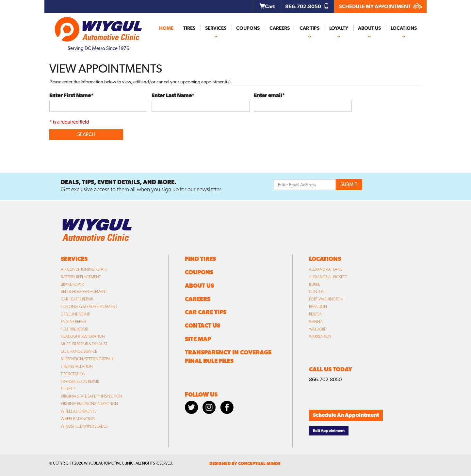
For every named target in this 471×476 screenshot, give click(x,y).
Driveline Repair (75, 314)
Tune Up (68, 389)
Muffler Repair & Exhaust (84, 344)
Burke (315, 284)
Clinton (317, 292)
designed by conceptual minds (245, 463)
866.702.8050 (307, 6)
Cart (267, 6)
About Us (369, 28)
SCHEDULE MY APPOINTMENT (380, 6)
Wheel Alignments (79, 411)
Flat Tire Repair (74, 329)
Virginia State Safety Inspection (91, 396)
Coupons (248, 28)
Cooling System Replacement (89, 307)
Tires (189, 28)
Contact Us (203, 325)
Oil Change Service (79, 351)
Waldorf (317, 329)
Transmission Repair (80, 382)
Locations (404, 28)
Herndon (318, 307)
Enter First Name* (71, 95)
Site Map (198, 339)
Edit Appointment (329, 431)
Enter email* (269, 95)
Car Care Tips (206, 312)
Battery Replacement (81, 277)
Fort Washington (326, 299)
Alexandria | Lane (326, 269)
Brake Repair (72, 284)
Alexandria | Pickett (328, 277)
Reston (316, 314)
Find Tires (200, 259)
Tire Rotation (73, 374)
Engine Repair (73, 322)
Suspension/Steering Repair (87, 359)
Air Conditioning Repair (84, 269)
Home (166, 28)
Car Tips (309, 28)
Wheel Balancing (78, 419)
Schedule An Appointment (346, 415)
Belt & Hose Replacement (84, 292)
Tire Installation (77, 366)
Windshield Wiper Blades (84, 426)
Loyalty (339, 28)
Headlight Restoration (83, 336)
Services (216, 28)
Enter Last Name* (173, 95)
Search (86, 134)
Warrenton (320, 336)
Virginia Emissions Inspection (89, 404)
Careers (280, 28)
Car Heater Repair (77, 299)
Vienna (316, 322)
